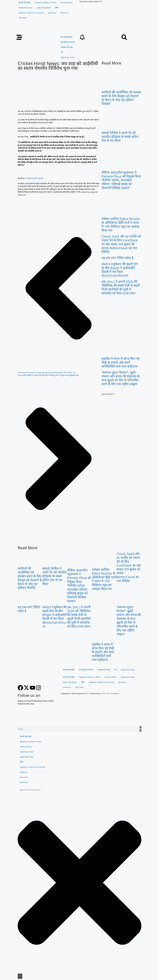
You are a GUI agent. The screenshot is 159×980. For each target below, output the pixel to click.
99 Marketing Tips (39, 701)
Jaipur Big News (44, 8)
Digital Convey (24, 701)
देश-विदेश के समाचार (68, 42)
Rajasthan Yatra (26, 8)
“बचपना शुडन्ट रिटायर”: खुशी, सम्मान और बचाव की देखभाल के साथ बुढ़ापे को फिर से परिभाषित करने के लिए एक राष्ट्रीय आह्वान (121, 378)
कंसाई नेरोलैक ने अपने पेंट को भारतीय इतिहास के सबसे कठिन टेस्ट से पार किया (120, 137)
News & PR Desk (34, 178)
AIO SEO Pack (28, 704)
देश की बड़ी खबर (25, 2)
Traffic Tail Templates (110, 693)
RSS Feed (23, 18)
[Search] (140, 729)
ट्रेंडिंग (57, 8)
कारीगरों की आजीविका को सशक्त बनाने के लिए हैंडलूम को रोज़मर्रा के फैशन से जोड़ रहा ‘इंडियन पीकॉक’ (121, 98)
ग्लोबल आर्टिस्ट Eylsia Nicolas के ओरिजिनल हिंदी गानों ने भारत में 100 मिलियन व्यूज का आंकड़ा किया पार (121, 224)
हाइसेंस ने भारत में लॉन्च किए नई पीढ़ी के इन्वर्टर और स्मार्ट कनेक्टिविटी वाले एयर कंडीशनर (120, 362)
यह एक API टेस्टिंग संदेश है (118, 258)
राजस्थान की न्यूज (67, 47)
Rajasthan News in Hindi (45, 2)
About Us (65, 13)
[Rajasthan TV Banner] (63, 33)
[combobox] (33, 790)
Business (52, 13)
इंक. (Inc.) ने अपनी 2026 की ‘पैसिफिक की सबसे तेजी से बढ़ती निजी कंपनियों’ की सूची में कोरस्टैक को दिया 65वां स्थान (121, 287)
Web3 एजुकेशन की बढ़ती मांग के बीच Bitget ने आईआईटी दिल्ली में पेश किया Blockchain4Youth (120, 270)
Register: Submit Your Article (31, 13)
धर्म (62, 52)
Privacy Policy (66, 2)
